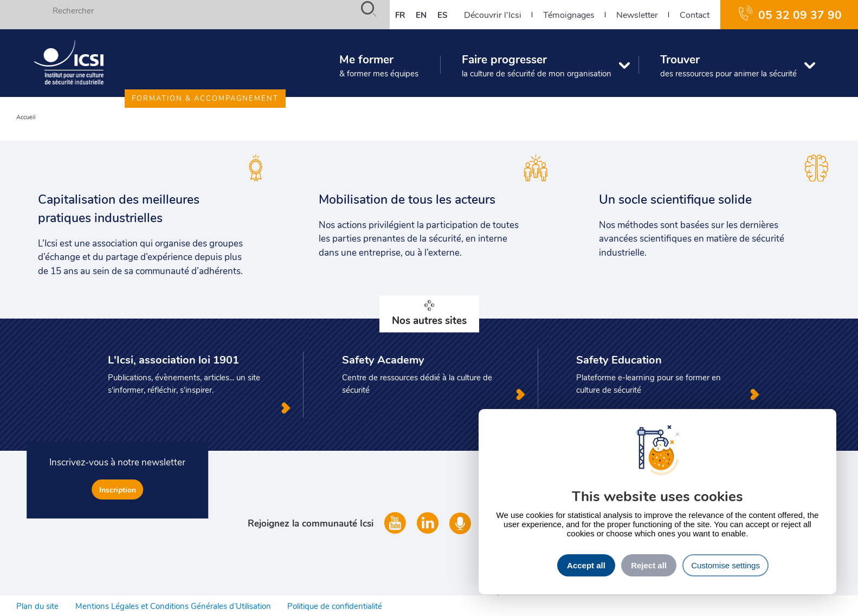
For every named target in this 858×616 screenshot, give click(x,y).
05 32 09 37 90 (800, 14)
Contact (695, 14)
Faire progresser (537, 65)
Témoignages (569, 14)
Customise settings (725, 565)
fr (400, 15)
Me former (379, 65)
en (421, 15)
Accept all (586, 565)
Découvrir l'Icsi (493, 14)
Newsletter (637, 14)
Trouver (728, 65)
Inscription (118, 489)
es (443, 15)
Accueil (26, 117)
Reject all (649, 565)
